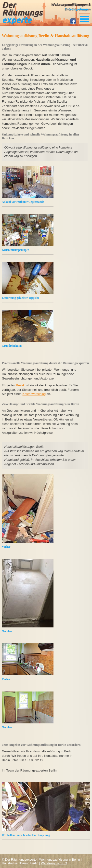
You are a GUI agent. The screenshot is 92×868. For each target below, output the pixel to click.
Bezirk (20, 385)
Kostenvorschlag (34, 394)
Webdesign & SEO (54, 863)
